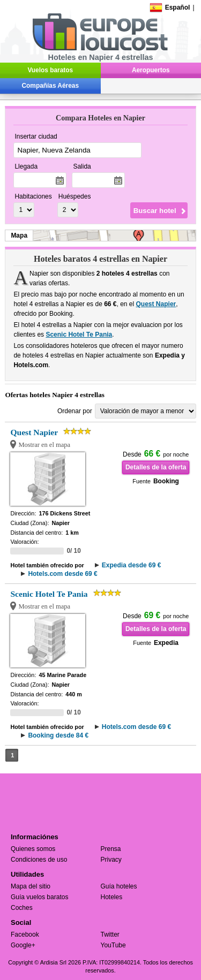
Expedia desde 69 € (132, 565)
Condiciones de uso (39, 860)
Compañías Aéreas (50, 86)
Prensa (111, 849)
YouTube (113, 945)
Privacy (111, 860)
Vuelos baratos (50, 70)
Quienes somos (33, 849)
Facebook (25, 935)
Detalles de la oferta (156, 467)
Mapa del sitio (31, 886)
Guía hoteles (119, 886)
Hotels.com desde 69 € (62, 574)
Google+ (23, 945)
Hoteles (112, 897)
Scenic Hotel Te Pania (79, 335)
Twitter (110, 935)
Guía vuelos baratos (39, 897)
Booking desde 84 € (58, 735)
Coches (22, 908)
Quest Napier (156, 304)
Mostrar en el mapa (44, 445)
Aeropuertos (151, 70)
